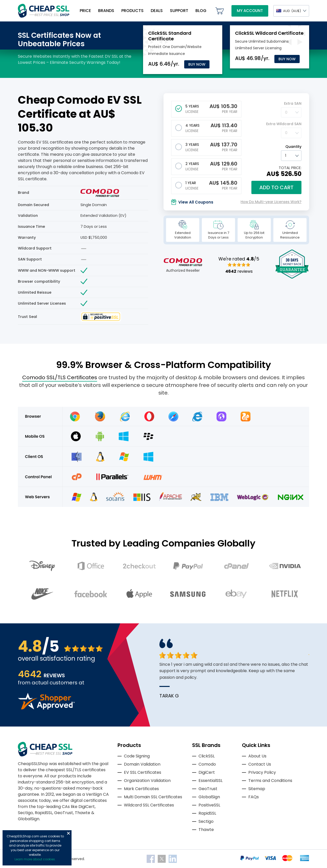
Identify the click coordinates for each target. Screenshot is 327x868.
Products (132, 11)
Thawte (206, 830)
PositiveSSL (209, 805)
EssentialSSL (211, 781)
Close (68, 833)
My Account (250, 11)
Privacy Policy (262, 772)
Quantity (293, 147)
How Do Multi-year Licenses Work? (271, 202)
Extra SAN (293, 103)
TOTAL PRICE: (290, 168)
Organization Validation (147, 781)
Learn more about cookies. (35, 859)
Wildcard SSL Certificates (149, 805)
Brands (106, 11)
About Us (257, 756)
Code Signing (137, 756)
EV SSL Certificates (143, 772)
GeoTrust (208, 789)
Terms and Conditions (270, 781)
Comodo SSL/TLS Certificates (60, 377)
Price (85, 11)
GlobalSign (209, 797)
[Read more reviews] (46, 708)
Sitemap (257, 789)
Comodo (207, 764)
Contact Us (260, 764)
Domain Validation (142, 764)
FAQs (254, 797)
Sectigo (206, 821)
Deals (157, 11)
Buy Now (197, 64)
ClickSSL (207, 756)
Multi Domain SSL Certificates (153, 797)
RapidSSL (207, 813)
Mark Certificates (141, 789)
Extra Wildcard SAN (284, 124)
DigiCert (207, 772)
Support (179, 11)
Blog (201, 11)
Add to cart (276, 187)
